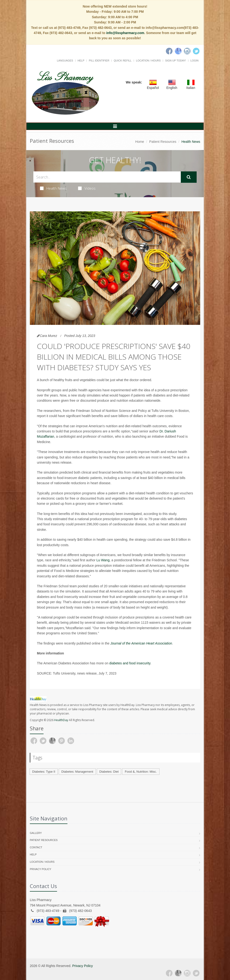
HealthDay (61, 720)
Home (140, 142)
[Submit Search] (189, 177)
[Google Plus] (178, 973)
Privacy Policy (41, 869)
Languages (65, 61)
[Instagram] (187, 51)
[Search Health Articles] (107, 177)
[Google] (178, 51)
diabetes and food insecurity (130, 663)
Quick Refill (123, 61)
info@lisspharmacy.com (125, 33)
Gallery (36, 833)
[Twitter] (196, 51)
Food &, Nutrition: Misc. (141, 772)
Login (195, 61)
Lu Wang (103, 560)
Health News (53, 188)
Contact (36, 847)
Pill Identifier (99, 61)
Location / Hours (148, 61)
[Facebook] (169, 51)
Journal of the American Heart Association (141, 643)
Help (81, 61)
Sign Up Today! (176, 61)
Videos (87, 188)
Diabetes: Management (77, 772)
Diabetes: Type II (44, 772)
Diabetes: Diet (109, 772)
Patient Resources (163, 142)
